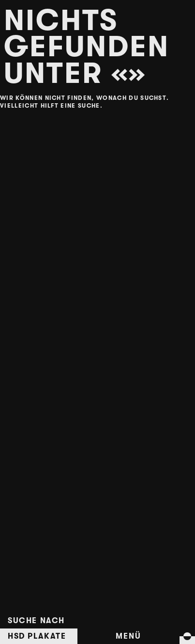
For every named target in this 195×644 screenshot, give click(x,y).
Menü (128, 636)
